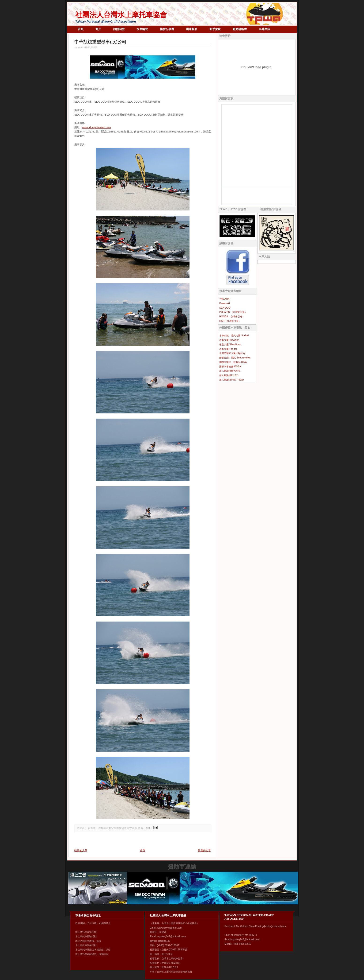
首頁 (81, 29)
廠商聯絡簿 (240, 29)
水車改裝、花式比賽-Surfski (234, 336)
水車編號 (142, 29)
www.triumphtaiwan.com (96, 127)
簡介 (98, 29)
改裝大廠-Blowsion (229, 340)
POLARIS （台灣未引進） (233, 312)
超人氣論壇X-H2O (229, 375)
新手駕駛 (215, 29)
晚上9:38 (146, 828)
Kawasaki (224, 303)
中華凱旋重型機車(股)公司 (100, 42)
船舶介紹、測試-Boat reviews (235, 358)
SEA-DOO (225, 308)
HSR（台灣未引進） (230, 321)
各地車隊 (265, 29)
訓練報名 (192, 29)
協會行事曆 (167, 29)
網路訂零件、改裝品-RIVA (233, 362)
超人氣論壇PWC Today (232, 380)
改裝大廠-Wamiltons (230, 344)
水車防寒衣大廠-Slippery (232, 353)
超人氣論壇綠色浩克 (230, 371)
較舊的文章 (204, 850)
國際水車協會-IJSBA (230, 367)
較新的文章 (81, 850)
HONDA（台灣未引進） (232, 317)
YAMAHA (224, 299)
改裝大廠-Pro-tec (228, 349)
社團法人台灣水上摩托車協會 (121, 15)
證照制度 (119, 29)
